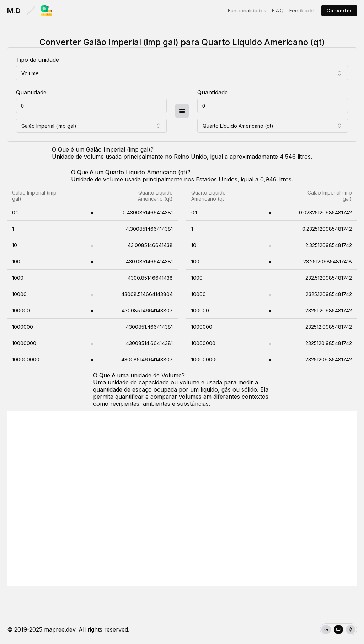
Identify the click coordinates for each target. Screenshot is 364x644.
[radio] (326, 630)
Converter (339, 10)
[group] (338, 630)
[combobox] (182, 73)
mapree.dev (60, 629)
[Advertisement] (182, 499)
